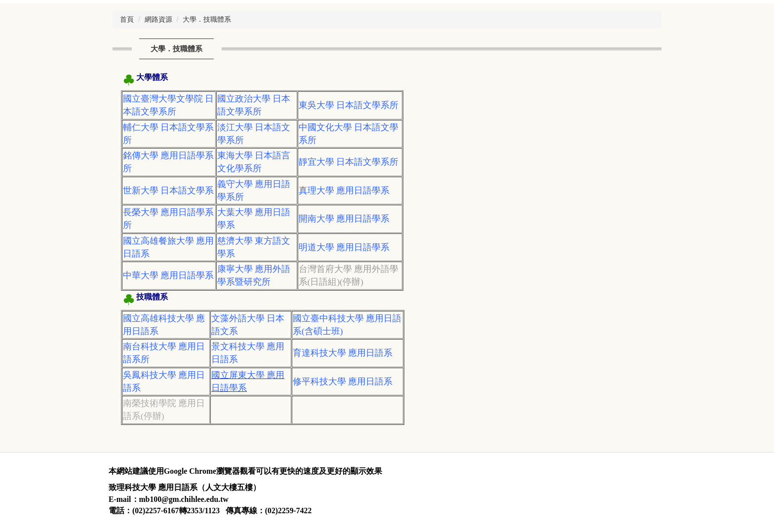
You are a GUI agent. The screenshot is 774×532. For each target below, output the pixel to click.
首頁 (127, 19)
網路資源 (158, 19)
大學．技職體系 (207, 19)
